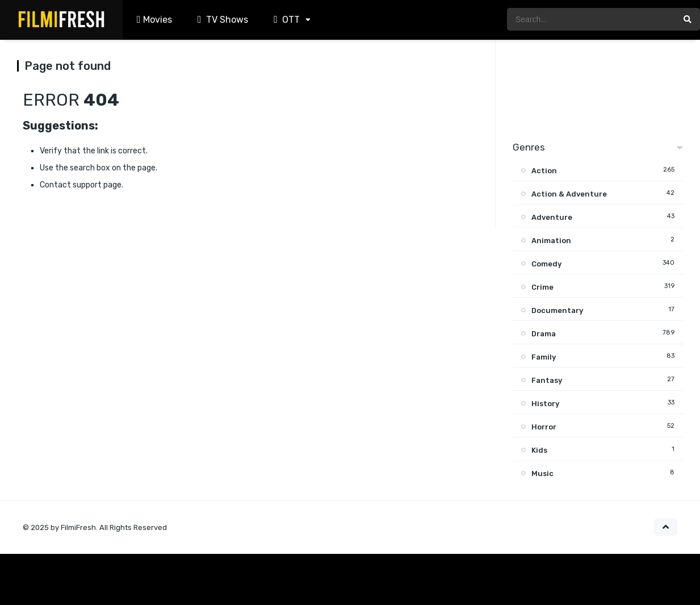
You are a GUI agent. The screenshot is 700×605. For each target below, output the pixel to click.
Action (544, 171)
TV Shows (221, 20)
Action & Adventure (569, 194)
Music (542, 473)
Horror (544, 427)
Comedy (546, 264)
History (545, 404)
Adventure (552, 217)
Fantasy (547, 380)
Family (544, 357)
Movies (153, 20)
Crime (542, 287)
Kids (539, 450)
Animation (551, 241)
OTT (285, 20)
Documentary (557, 310)
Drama (544, 334)
